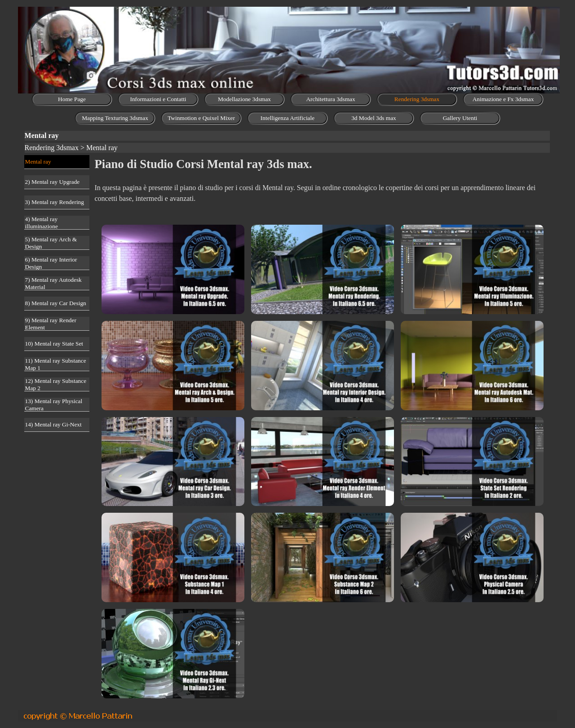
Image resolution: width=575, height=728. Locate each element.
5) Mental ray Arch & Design (51, 243)
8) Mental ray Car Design (56, 303)
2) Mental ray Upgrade (53, 182)
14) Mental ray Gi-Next (53, 424)
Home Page (72, 99)
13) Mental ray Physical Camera (54, 405)
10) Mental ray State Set (54, 344)
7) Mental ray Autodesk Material (53, 283)
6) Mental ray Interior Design (51, 263)
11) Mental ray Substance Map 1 (56, 364)
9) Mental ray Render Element (51, 324)
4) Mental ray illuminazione (42, 223)
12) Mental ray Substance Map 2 (56, 384)
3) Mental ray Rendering (55, 202)
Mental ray (38, 162)
